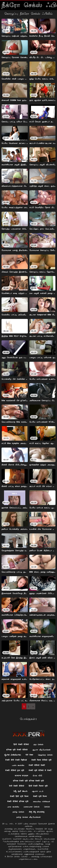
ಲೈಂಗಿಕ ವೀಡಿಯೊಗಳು (13, 755)
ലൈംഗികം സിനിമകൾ (41, 801)
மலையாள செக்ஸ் (32, 807)
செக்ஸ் (47, 807)
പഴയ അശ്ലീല (13, 807)
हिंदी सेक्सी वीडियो (21, 744)
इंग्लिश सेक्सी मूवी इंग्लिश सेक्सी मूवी (28, 781)
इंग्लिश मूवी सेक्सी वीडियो (17, 750)
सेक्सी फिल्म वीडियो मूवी (42, 760)
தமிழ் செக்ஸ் (18, 812)
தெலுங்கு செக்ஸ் (45, 755)
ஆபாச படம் (38, 791)
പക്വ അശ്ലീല (18, 765)
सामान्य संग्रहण (22, 776)
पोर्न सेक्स (29, 755)
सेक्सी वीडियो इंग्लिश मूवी (18, 801)
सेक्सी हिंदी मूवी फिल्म (19, 796)
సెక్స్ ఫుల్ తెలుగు (20, 791)
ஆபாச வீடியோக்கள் (41, 750)
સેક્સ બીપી (37, 776)
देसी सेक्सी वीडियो (17, 786)
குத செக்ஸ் (38, 744)
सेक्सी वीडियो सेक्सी (37, 765)
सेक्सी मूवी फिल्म (40, 796)
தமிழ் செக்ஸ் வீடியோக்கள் (28, 817)
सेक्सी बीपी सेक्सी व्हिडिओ (16, 760)
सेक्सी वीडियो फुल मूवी (15, 770)
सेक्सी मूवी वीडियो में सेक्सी (40, 770)
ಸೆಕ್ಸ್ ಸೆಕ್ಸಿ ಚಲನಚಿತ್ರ (37, 812)
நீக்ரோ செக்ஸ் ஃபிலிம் (18, 856)
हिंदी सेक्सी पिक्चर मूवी (38, 786)
